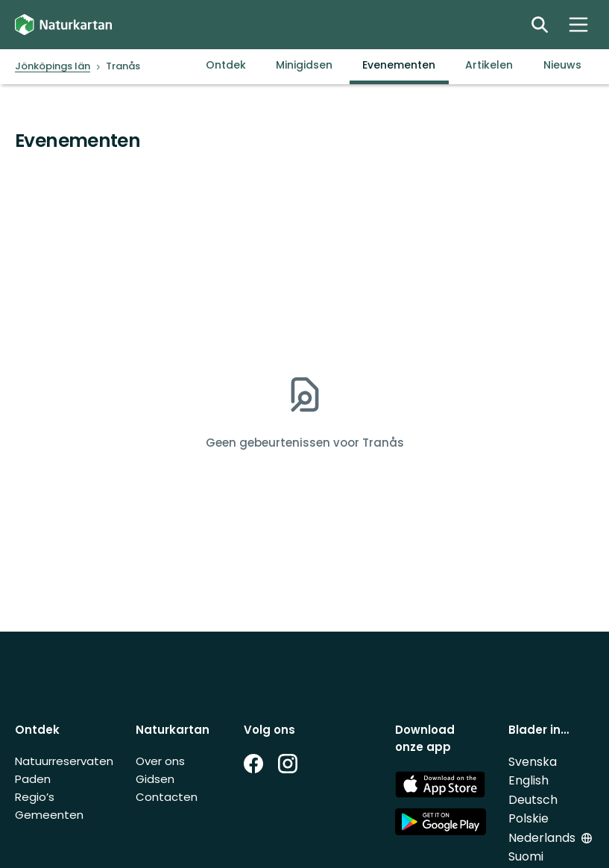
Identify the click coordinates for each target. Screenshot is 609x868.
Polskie (528, 818)
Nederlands (542, 838)
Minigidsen (304, 65)
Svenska (533, 762)
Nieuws (562, 65)
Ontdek (226, 65)
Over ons (160, 761)
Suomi (526, 856)
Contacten (167, 797)
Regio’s (35, 797)
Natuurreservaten (64, 761)
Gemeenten (49, 815)
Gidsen (155, 779)
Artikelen (489, 65)
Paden (33, 779)
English (528, 780)
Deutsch (533, 800)
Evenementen (399, 65)
